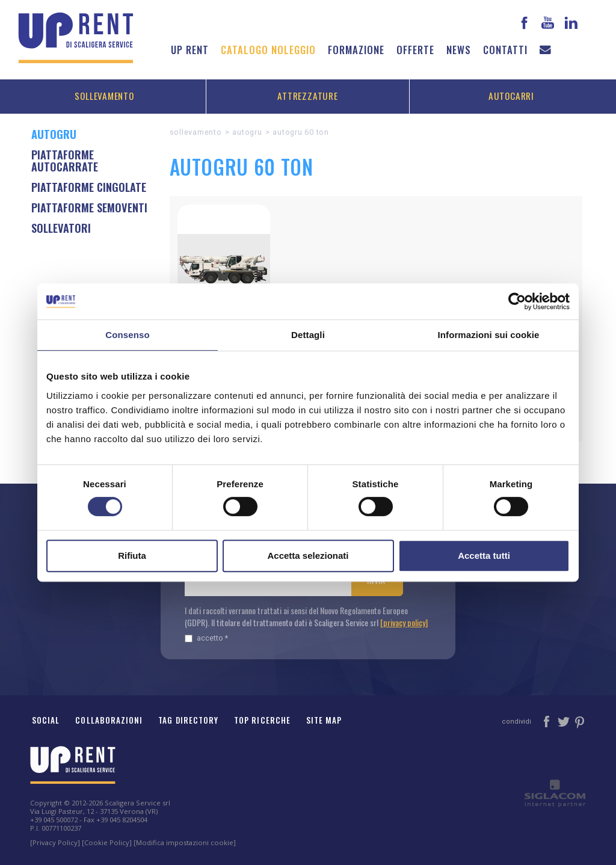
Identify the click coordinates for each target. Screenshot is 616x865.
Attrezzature (307, 96)
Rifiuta (132, 556)
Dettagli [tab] (308, 335)
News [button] (459, 50)
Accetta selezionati (308, 556)
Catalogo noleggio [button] (268, 50)
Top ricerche (262, 720)
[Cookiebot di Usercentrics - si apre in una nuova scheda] (517, 301)
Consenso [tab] (127, 335)
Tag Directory (188, 720)
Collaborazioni (109, 720)
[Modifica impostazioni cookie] (185, 842)
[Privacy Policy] (55, 842)
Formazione (356, 50)
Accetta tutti (484, 556)
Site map (324, 720)
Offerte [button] (415, 50)
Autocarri (511, 96)
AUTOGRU (247, 132)
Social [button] (46, 720)
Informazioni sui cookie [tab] (489, 335)
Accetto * (206, 638)
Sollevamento (104, 96)
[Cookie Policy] (107, 842)
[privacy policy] (404, 622)
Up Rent (190, 50)
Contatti (505, 50)
